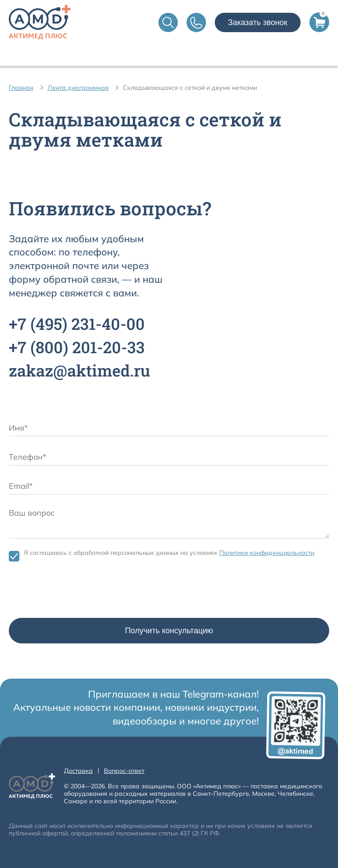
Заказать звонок (258, 22)
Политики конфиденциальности (267, 553)
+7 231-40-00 (77, 324)
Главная (21, 88)
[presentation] (76, 592)
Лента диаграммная (78, 88)
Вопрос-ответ (124, 771)
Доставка (78, 771)
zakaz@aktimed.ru (79, 370)
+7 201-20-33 (77, 347)
